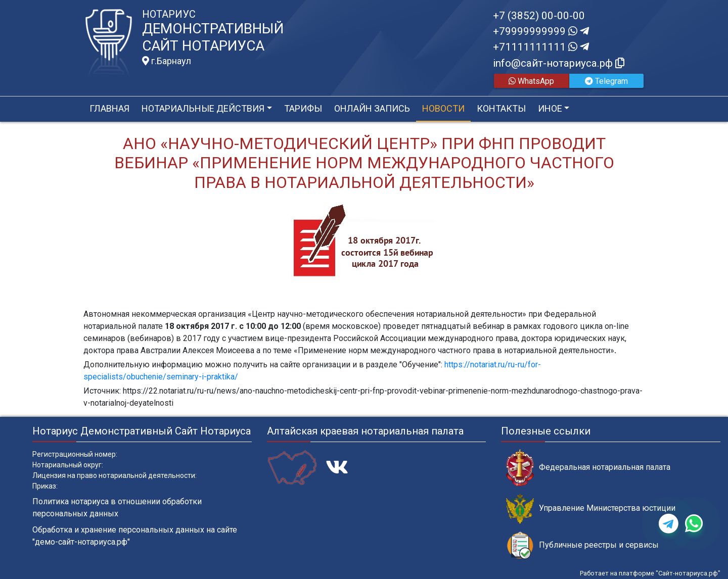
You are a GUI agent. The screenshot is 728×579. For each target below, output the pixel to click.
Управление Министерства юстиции (591, 509)
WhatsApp (531, 81)
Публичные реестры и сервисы (582, 545)
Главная (109, 108)
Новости (443, 108)
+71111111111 (541, 47)
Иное (550, 108)
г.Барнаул (167, 61)
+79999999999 (541, 31)
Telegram (606, 81)
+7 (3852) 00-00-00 (539, 16)
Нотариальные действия (203, 108)
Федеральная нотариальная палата (588, 468)
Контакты (501, 108)
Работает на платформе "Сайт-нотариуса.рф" (650, 573)
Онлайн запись (372, 108)
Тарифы (303, 108)
